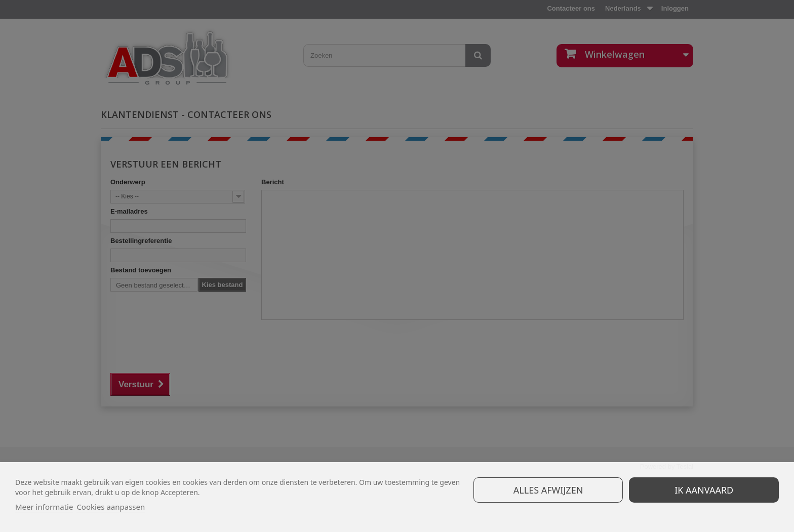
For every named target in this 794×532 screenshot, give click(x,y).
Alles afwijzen (548, 490)
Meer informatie (44, 507)
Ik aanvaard (704, 490)
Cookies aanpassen (111, 507)
